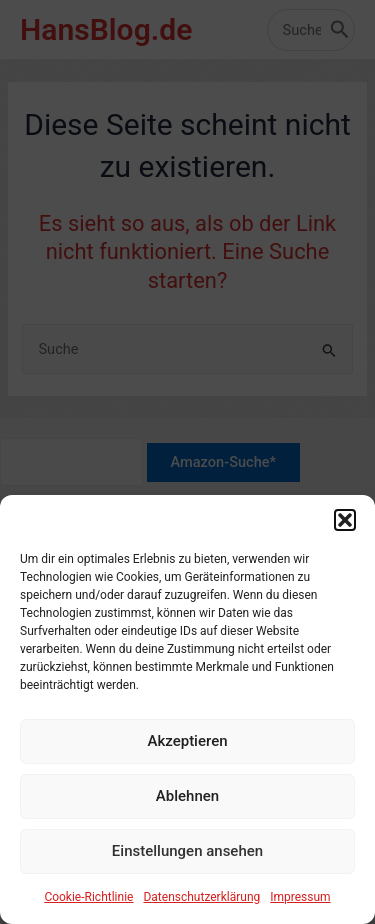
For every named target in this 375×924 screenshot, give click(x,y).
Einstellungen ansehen (187, 859)
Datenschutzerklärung (201, 905)
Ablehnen (187, 804)
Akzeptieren (187, 749)
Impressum (300, 905)
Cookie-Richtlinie (88, 905)
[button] (345, 528)
